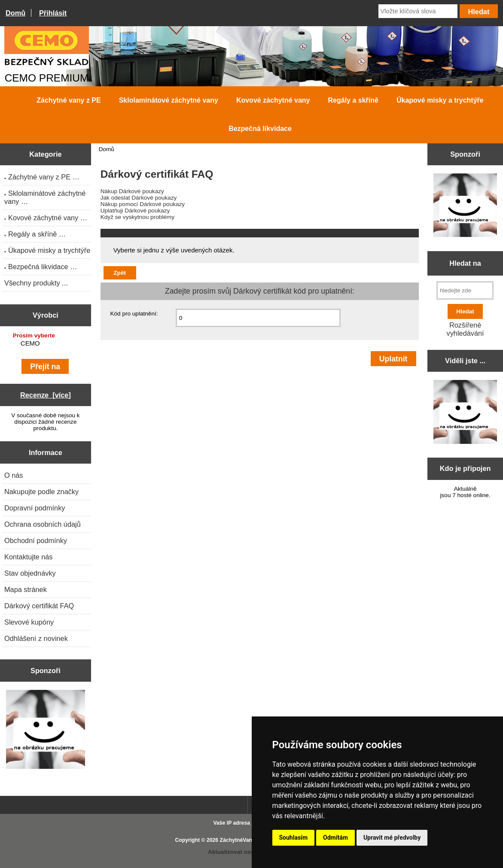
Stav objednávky (30, 573)
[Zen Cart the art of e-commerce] (46, 730)
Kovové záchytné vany (273, 100)
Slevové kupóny (29, 622)
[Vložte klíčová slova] (418, 11)
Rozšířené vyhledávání (465, 329)
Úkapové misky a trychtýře (440, 100)
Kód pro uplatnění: (134, 314)
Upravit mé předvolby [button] (392, 838)
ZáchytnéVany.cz (241, 840)
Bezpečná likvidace (260, 129)
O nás (14, 475)
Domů (15, 13)
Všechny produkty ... (36, 283)
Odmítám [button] (335, 838)
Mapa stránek (26, 589)
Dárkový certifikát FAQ (39, 606)
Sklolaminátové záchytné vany (169, 100)
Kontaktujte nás (28, 557)
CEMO (47, 344)
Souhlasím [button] (294, 838)
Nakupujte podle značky (41, 492)
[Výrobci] (46, 344)
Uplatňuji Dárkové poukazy (135, 211)
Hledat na (465, 263)
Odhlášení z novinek (36, 638)
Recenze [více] (46, 395)
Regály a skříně (353, 100)
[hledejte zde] (465, 290)
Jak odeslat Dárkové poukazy (139, 198)
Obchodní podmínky (36, 540)
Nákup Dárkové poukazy (132, 191)
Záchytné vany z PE (69, 100)
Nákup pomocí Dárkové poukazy (143, 204)
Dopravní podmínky (35, 508)
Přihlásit (53, 13)
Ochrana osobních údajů (43, 524)
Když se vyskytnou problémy (137, 217)
